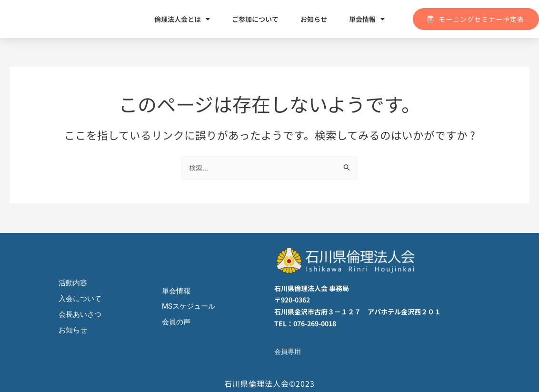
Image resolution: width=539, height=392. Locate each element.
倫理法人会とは (182, 19)
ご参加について (255, 19)
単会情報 (367, 19)
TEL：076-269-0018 (305, 323)
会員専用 (289, 352)
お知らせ (314, 19)
